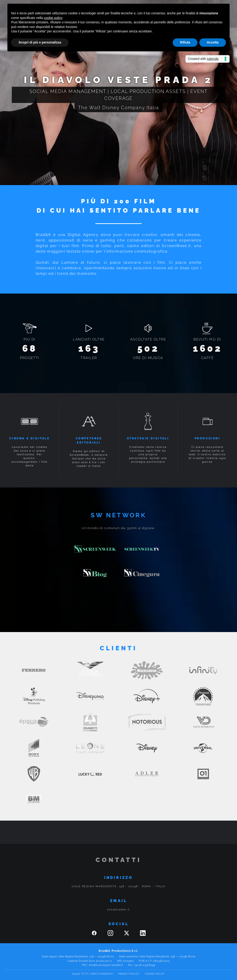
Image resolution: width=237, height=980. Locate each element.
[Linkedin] (143, 935)
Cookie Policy (155, 974)
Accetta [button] (213, 42)
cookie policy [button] (53, 18)
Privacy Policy (129, 974)
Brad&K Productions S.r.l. (118, 951)
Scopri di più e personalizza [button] (40, 42)
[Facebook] (95, 935)
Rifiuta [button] (185, 42)
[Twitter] (127, 935)
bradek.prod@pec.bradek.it (106, 965)
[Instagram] (111, 935)
